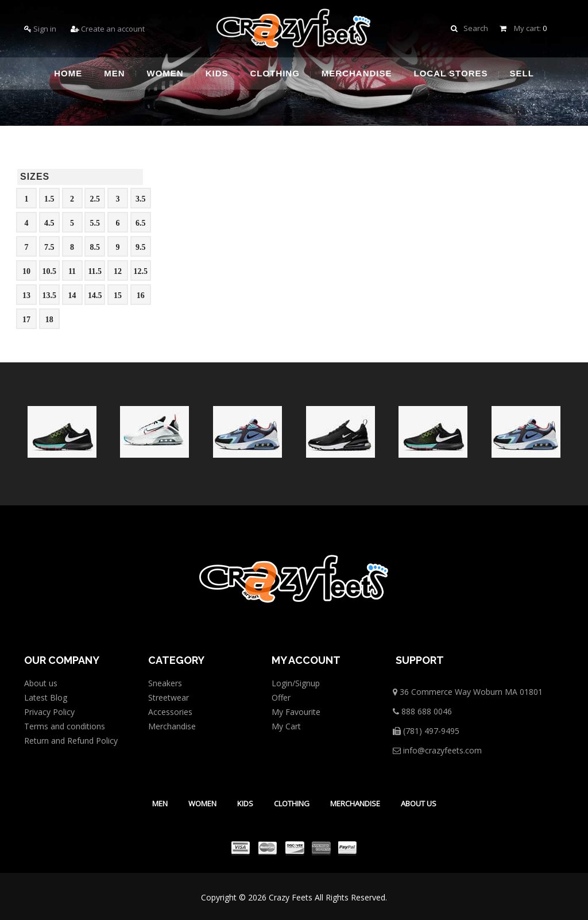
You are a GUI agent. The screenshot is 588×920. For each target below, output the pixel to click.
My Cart (286, 726)
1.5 (49, 199)
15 (118, 295)
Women (202, 803)
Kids (245, 803)
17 (26, 320)
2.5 (95, 199)
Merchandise (172, 726)
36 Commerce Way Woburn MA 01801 (468, 692)
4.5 (49, 223)
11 (72, 271)
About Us (419, 803)
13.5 (50, 295)
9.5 (141, 247)
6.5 (141, 223)
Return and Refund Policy (71, 741)
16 (141, 295)
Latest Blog (46, 697)
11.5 (95, 271)
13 (26, 295)
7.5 (49, 247)
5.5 (95, 223)
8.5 (95, 247)
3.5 (141, 199)
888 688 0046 (422, 711)
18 (49, 320)
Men (160, 803)
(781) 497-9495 (426, 731)
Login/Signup (296, 683)
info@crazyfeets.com (437, 750)
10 (26, 271)
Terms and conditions (65, 726)
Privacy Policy (49, 712)
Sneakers (165, 683)
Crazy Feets (291, 897)
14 (72, 295)
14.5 (95, 295)
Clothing (292, 803)
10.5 (50, 271)
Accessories (170, 712)
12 (118, 271)
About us (41, 683)
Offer (281, 697)
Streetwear (169, 697)
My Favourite (296, 712)
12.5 (141, 271)
